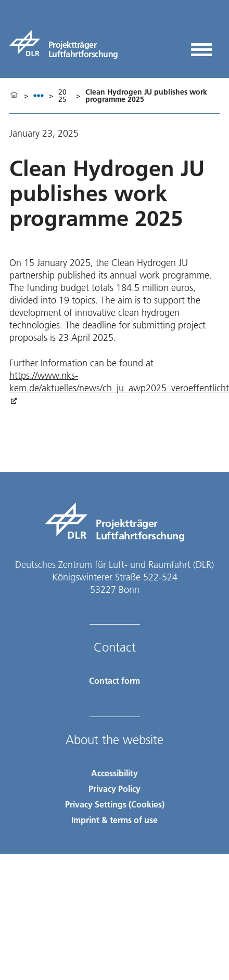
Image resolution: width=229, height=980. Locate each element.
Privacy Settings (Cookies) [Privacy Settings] (115, 804)
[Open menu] (201, 46)
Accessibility (115, 773)
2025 (62, 96)
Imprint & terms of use (115, 820)
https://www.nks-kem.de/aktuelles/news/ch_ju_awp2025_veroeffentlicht (119, 382)
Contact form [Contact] (115, 680)
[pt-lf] (64, 43)
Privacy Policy (115, 789)
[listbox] (39, 95)
